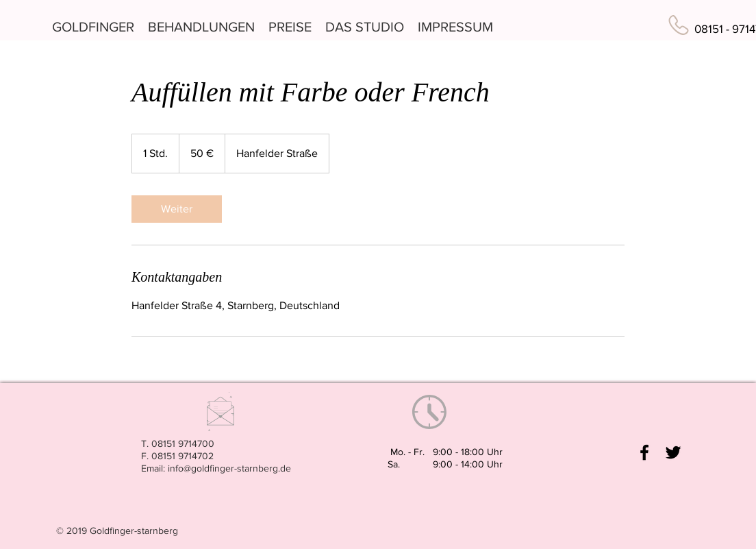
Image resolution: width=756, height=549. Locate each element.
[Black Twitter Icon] (673, 452)
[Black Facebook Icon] (644, 452)
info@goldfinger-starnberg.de (229, 468)
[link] (177, 209)
